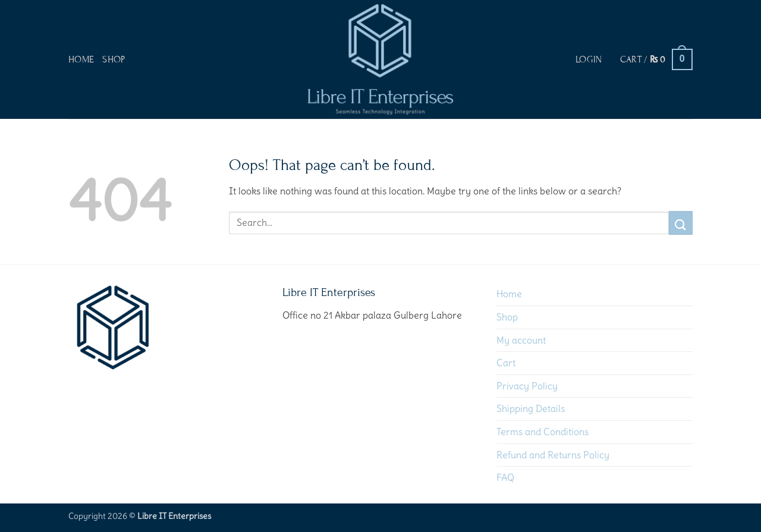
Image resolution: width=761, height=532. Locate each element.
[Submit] (681, 223)
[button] (589, 59)
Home (81, 59)
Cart (506, 363)
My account (521, 340)
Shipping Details (531, 408)
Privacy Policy (527, 386)
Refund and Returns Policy (553, 455)
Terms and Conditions (543, 432)
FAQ (505, 477)
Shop (114, 59)
